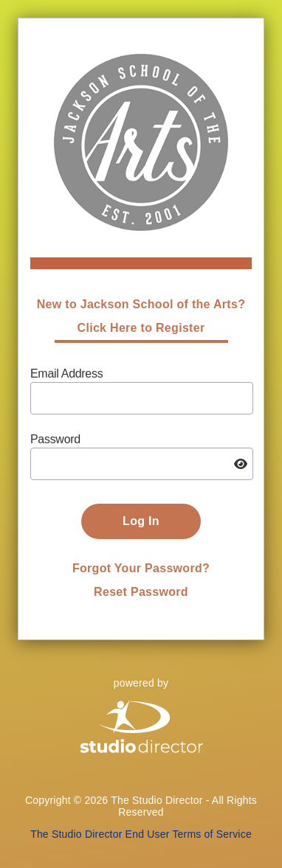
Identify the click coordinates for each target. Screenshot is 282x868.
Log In (141, 521)
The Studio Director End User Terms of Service (141, 834)
